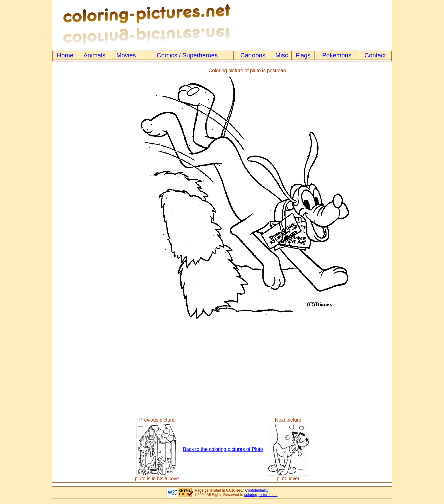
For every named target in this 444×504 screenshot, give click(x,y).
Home (65, 55)
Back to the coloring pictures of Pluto (223, 449)
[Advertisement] (78, 196)
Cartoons (253, 55)
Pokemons (337, 55)
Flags (303, 55)
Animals (95, 55)
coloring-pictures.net (261, 495)
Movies (126, 55)
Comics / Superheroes (187, 55)
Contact (375, 55)
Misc (282, 55)
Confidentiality (257, 490)
